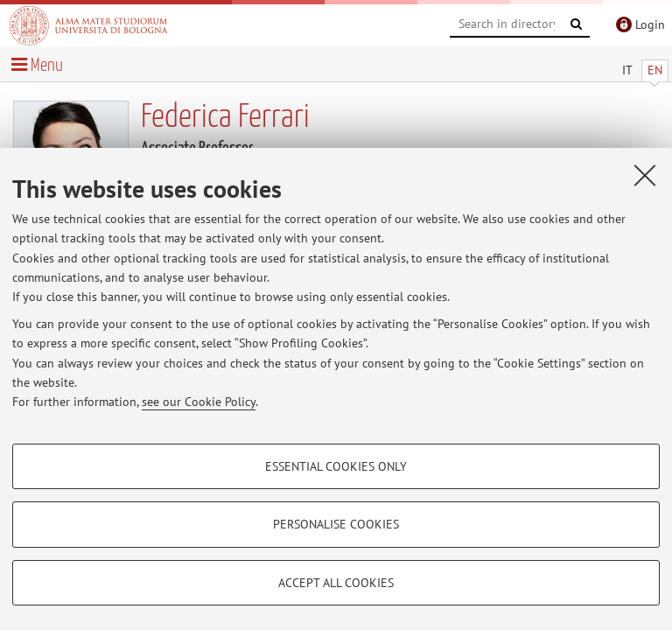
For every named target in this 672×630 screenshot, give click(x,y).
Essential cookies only (336, 466)
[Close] (645, 175)
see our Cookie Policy (199, 402)
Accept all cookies (336, 583)
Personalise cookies (336, 524)
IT (627, 70)
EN (655, 70)
